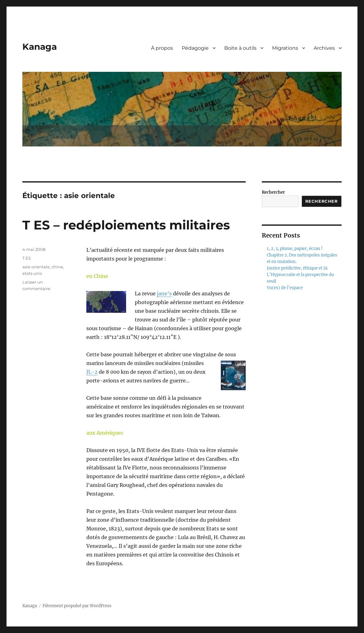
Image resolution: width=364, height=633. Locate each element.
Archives (324, 48)
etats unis (32, 273)
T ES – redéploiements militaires (126, 225)
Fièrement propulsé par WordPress (77, 606)
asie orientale (36, 267)
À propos (162, 48)
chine (57, 267)
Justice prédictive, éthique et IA (297, 268)
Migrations (285, 48)
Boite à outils (240, 48)
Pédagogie (195, 48)
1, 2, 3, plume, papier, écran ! (295, 249)
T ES (27, 258)
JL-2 (92, 372)
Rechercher (273, 192)
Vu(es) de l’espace (285, 288)
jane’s (164, 293)
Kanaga (40, 47)
